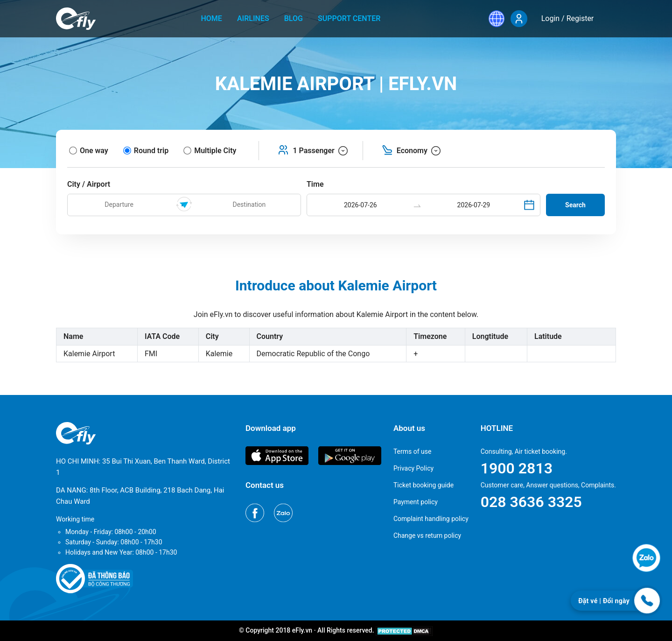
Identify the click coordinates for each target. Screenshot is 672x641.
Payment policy (416, 502)
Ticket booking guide (423, 485)
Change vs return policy (427, 535)
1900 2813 (517, 468)
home (212, 18)
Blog (294, 18)
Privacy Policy (413, 468)
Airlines (253, 18)
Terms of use (413, 451)
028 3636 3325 (531, 502)
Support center (349, 18)
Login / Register (568, 18)
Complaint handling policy (431, 519)
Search (575, 205)
